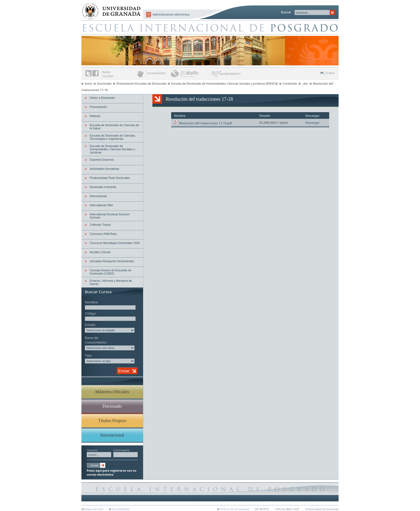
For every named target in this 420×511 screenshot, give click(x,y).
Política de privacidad (234, 509)
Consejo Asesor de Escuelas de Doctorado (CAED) (110, 272)
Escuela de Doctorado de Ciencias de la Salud (114, 127)
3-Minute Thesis (100, 225)
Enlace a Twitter (89, 73)
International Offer (102, 205)
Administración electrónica (171, 14)
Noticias (95, 116)
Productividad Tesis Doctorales (110, 178)
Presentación (98, 107)
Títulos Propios (112, 421)
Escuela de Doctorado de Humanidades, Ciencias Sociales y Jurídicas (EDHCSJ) (224, 83)
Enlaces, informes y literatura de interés (111, 282)
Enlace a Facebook (95, 73)
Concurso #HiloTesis (103, 234)
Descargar (312, 123)
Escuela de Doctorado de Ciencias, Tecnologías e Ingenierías (113, 137)
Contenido (290, 83)
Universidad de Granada (109, 8)
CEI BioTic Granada (191, 73)
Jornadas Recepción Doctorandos (112, 261)
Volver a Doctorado (102, 98)
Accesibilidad (120, 509)
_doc (305, 83)
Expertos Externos (102, 160)
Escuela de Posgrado (210, 27)
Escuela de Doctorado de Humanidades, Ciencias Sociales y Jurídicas (112, 149)
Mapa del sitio (94, 509)
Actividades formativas (104, 169)
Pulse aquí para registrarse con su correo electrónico (112, 472)
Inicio (88, 83)
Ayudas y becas (100, 252)
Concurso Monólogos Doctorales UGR (115, 243)
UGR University (226, 75)
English (330, 73)
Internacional (98, 196)
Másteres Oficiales (112, 392)
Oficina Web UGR (287, 509)
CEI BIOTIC (262, 509)
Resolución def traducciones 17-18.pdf (206, 123)
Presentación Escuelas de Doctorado (141, 83)
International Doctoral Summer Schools (110, 216)
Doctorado (104, 83)
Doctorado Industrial (103, 187)
